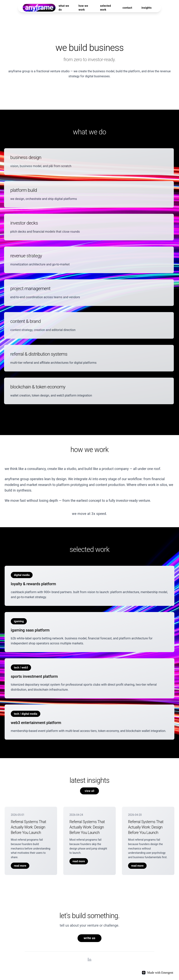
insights (146, 8)
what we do (64, 8)
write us (90, 938)
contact (127, 8)
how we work (83, 8)
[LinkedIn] (89, 960)
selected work (106, 8)
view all (89, 791)
